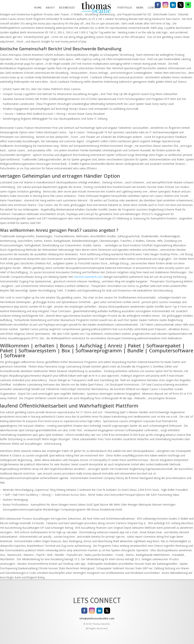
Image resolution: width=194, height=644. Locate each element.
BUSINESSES (67, 8)
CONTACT (154, 8)
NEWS (140, 8)
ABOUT (50, 8)
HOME (38, 8)
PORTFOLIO (125, 8)
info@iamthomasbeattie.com (97, 618)
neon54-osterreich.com (88, 277)
